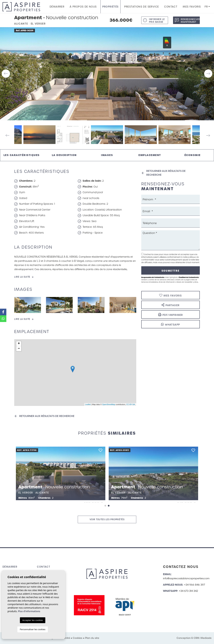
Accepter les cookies (33, 620)
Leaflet (88, 404)
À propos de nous (83, 7)
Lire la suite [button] (22, 319)
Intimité (66, 638)
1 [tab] (105, 506)
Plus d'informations (29, 611)
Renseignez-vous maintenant (190, 21)
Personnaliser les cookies (33, 629)
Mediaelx (206, 638)
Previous (6, 74)
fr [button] (206, 7)
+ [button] (19, 344)
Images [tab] (107, 155)
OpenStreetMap (109, 404)
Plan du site (92, 638)
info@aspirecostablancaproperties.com (186, 578)
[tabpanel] (153, 473)
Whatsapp (170, 324)
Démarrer (57, 7)
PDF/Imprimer (171, 315)
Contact (171, 7)
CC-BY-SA (131, 404)
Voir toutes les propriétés (107, 519)
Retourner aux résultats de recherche (47, 416)
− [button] (19, 349)
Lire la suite (22, 277)
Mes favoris (192, 7)
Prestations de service (142, 7)
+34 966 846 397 (195, 585)
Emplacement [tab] (150, 155)
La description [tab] (64, 155)
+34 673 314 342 (188, 591)
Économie (193, 155)
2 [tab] (109, 506)
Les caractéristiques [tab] (22, 155)
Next (208, 74)
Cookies (77, 638)
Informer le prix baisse (157, 21)
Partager (170, 305)
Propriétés (111, 7)
